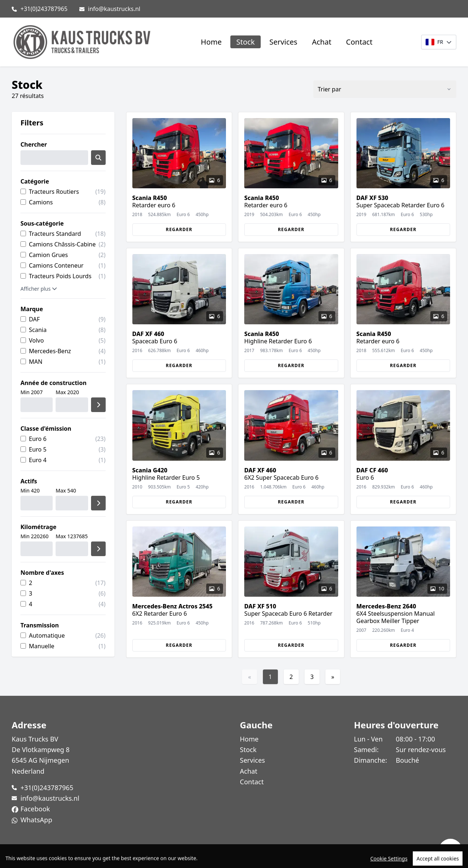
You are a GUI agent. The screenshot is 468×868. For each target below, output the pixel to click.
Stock (246, 42)
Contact (359, 42)
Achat (322, 42)
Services (283, 42)
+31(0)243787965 (44, 9)
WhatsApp (36, 820)
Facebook (35, 809)
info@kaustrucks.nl (114, 9)
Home (211, 42)
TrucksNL (55, 858)
